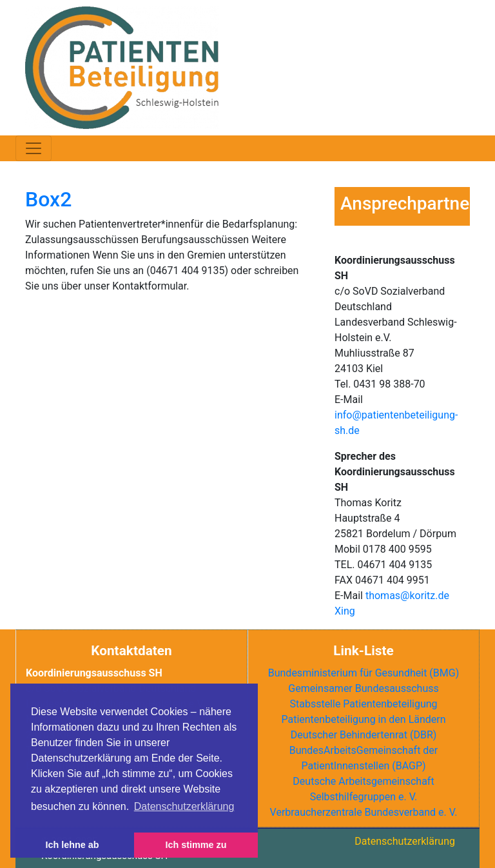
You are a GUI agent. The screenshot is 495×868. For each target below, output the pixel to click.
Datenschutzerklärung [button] (184, 806)
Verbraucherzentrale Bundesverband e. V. (364, 812)
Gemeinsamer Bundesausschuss (363, 688)
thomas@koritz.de (407, 596)
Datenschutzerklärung (405, 841)
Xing (345, 611)
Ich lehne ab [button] (72, 845)
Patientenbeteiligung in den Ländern (363, 719)
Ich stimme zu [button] (196, 845)
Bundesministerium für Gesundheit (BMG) (364, 673)
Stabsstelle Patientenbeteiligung (363, 704)
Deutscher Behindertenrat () (364, 735)
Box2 (48, 199)
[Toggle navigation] (34, 148)
